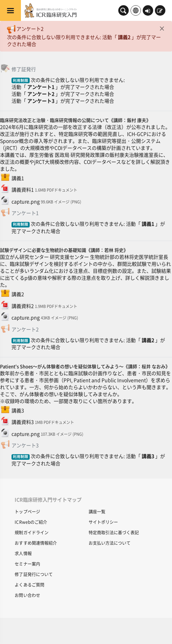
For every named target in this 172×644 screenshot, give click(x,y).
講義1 (148, 224)
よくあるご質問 (29, 585)
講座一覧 (97, 511)
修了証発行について (34, 574)
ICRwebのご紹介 (31, 522)
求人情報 (23, 553)
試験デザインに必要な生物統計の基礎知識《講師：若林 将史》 (64, 250)
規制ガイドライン (32, 532)
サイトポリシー (103, 522)
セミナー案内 (27, 564)
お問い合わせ (27, 595)
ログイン (148, 11)
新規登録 (160, 11)
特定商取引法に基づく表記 (114, 532)
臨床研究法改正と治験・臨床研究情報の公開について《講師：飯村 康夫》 (75, 120)
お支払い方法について (110, 543)
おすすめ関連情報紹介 (36, 543)
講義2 (124, 37)
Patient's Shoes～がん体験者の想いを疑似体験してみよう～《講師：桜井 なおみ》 (85, 366)
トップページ (27, 511)
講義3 (148, 456)
